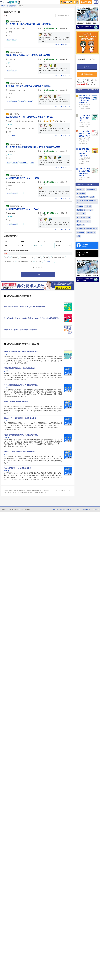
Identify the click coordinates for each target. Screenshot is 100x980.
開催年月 (23, 241)
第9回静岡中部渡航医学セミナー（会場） (23, 178)
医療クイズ (81, 225)
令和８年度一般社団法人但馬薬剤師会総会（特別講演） (29, 24)
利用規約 (55, 509)
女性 (39, 258)
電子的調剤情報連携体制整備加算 (87, 202)
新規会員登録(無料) (87, 74)
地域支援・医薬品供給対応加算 (87, 229)
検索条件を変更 (64, 16)
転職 (78, 236)
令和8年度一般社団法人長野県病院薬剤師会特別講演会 (28, 86)
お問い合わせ (87, 509)
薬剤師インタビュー (83, 221)
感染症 (14, 39)
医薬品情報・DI (24, 162)
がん (8, 136)
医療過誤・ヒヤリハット (85, 210)
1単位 (8, 39)
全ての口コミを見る (62, 45)
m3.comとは (96, 509)
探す (38, 275)
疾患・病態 (81, 232)
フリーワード (41, 241)
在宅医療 (39, 262)
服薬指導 (88, 206)
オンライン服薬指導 (83, 217)
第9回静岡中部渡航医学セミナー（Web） (23, 209)
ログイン (96, 2)
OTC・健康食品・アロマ (25, 262)
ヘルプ (79, 509)
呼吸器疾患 (29, 101)
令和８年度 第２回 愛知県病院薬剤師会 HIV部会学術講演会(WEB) (33, 147)
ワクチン (21, 193)
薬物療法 (15, 258)
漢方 (7, 258)
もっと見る (49, 262)
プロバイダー (59, 241)
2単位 (8, 193)
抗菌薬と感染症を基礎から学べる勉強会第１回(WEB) (28, 55)
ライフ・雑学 (81, 214)
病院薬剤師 (15, 101)
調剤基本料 (81, 189)
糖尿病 (46, 258)
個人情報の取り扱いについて (68, 509)
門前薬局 (80, 206)
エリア (5, 241)
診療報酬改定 (91, 232)
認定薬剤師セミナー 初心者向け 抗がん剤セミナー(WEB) (29, 117)
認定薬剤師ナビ (14, 6)
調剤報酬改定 (81, 193)
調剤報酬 (24, 258)
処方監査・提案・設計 (58, 258)
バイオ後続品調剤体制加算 (86, 197)
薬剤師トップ (5, 6)
